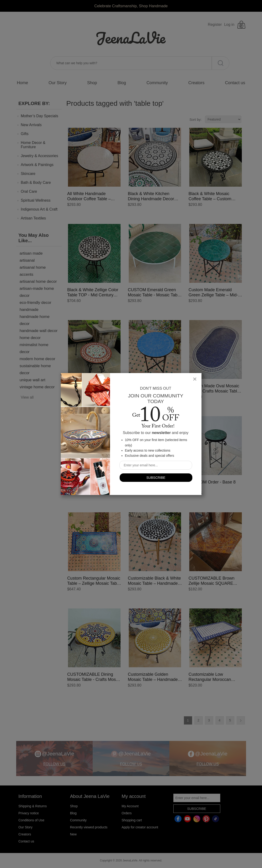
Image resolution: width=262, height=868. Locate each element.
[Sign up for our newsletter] (156, 465)
